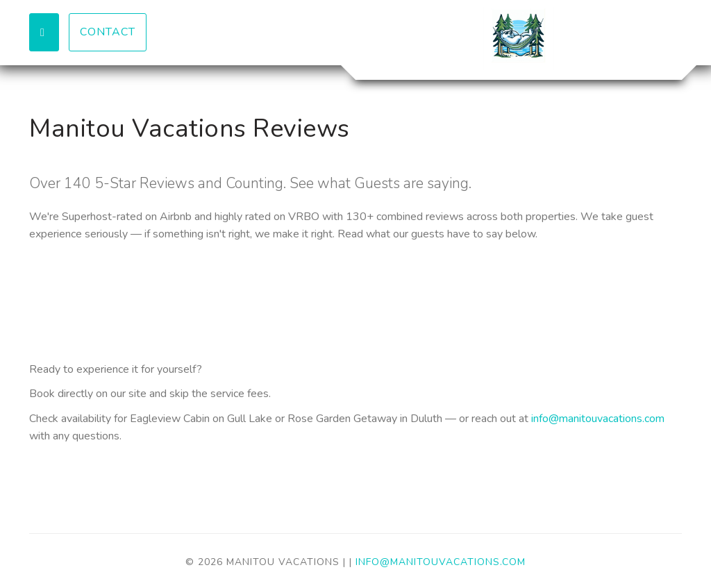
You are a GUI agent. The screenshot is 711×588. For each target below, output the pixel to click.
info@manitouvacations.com (598, 419)
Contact (108, 32)
